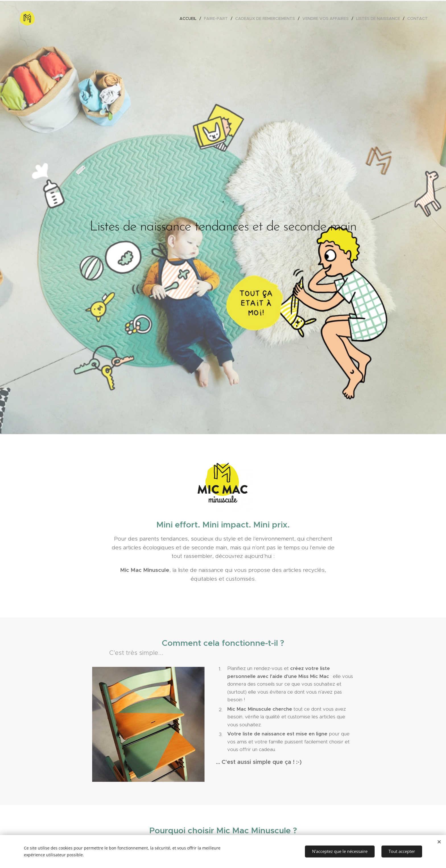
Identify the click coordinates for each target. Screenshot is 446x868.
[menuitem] (190, 18)
